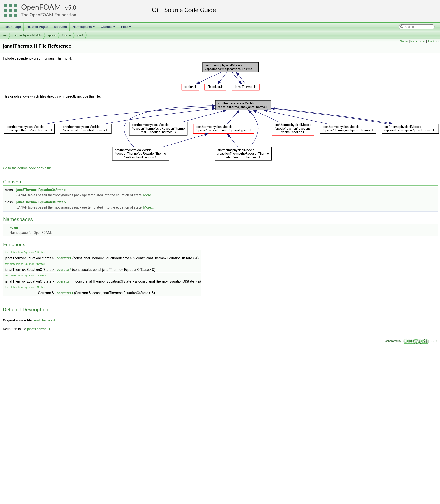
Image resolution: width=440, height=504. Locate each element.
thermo (66, 35)
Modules (60, 27)
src (5, 35)
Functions (433, 42)
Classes (108, 28)
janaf (80, 35)
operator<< (65, 293)
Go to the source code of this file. (28, 168)
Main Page (13, 27)
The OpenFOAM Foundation (49, 15)
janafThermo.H (44, 320)
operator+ (64, 258)
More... (148, 195)
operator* (64, 270)
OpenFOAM (41, 7)
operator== (65, 281)
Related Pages (37, 27)
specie (52, 35)
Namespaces (84, 28)
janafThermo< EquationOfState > (41, 190)
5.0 (72, 7)
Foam (14, 227)
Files (127, 28)
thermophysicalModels (27, 35)
